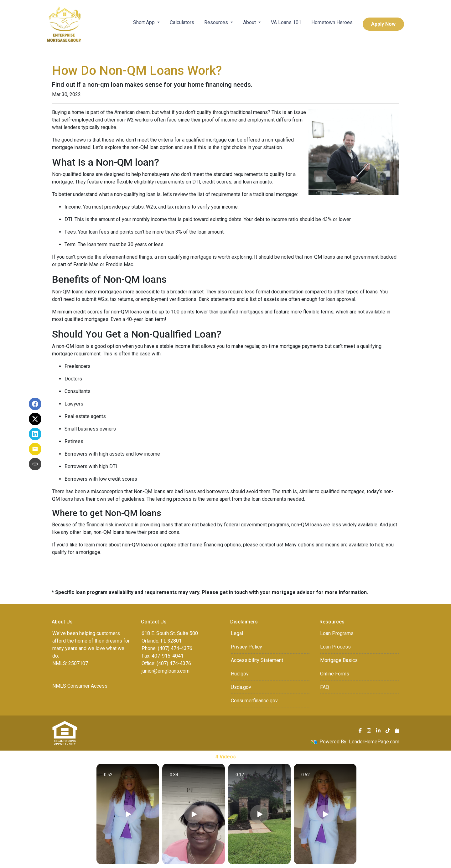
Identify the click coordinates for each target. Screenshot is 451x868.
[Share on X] (35, 419)
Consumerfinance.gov (254, 701)
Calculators (182, 22)
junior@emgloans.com (166, 671)
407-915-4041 (168, 656)
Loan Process (335, 647)
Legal (237, 633)
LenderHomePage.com (374, 742)
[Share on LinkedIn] (35, 434)
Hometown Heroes (332, 22)
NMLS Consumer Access (80, 686)
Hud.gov (240, 674)
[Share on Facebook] (35, 404)
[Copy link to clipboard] (35, 464)
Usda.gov (241, 687)
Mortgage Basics (339, 660)
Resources (217, 22)
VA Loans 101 (286, 22)
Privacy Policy (246, 647)
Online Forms (335, 674)
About (250, 22)
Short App (145, 22)
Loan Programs (337, 633)
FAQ (325, 687)
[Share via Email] (35, 449)
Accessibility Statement (257, 660)
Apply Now (383, 24)
